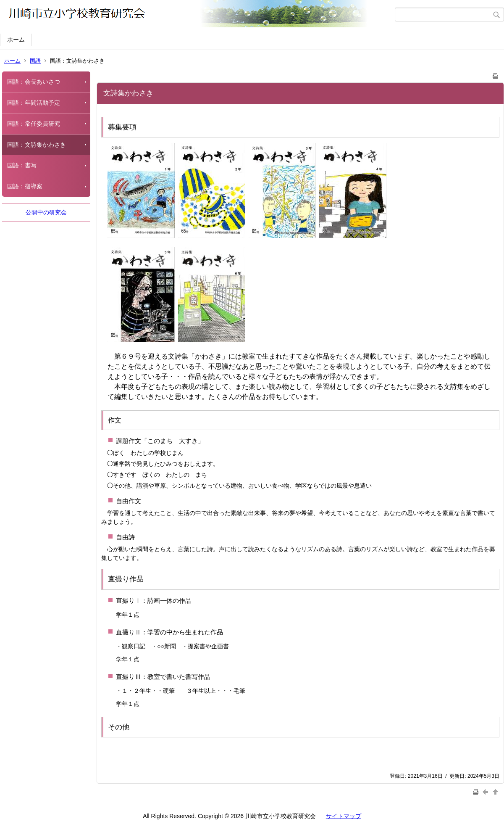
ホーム (16, 40)
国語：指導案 (25, 186)
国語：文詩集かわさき (37, 145)
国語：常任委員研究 (34, 124)
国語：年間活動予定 (34, 103)
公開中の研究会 (46, 212)
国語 (35, 61)
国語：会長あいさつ (34, 82)
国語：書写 (22, 165)
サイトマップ (344, 816)
